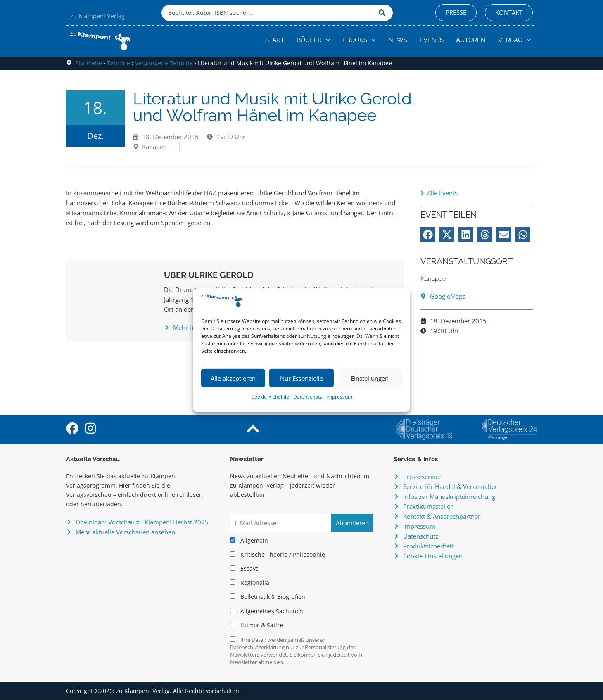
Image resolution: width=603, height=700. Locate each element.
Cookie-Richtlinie (270, 397)
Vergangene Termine (164, 63)
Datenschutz (308, 397)
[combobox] (268, 13)
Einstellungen (370, 378)
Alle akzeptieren (233, 378)
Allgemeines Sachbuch (267, 611)
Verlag (515, 40)
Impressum (339, 397)
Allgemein (249, 541)
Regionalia (250, 583)
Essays (244, 569)
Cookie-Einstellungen (433, 556)
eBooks (359, 40)
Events (432, 40)
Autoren (471, 40)
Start (275, 40)
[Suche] (384, 13)
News (398, 40)
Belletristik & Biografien (268, 597)
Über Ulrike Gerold (209, 275)
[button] (428, 235)
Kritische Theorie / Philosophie (278, 555)
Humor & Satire (256, 625)
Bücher (313, 40)
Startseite (89, 63)
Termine (119, 63)
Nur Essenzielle (301, 378)
